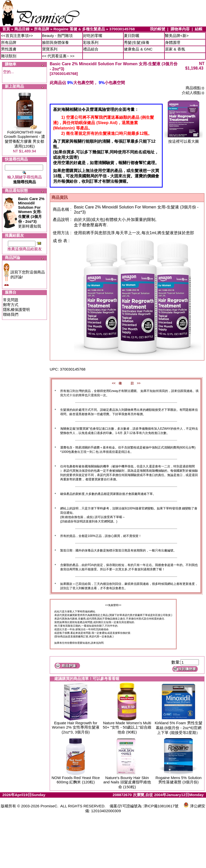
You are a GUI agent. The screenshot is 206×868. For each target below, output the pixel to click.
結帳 (199, 29)
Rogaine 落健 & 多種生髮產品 (79, 29)
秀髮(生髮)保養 (137, 42)
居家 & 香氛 (175, 49)
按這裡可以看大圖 (184, 140)
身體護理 (173, 42)
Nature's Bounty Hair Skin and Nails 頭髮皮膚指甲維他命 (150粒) (127, 782)
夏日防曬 (132, 36)
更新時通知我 (31, 212)
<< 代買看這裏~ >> (58, 56)
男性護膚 (9, 49)
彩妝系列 (91, 42)
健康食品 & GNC (138, 49)
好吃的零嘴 (93, 36)
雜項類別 (9, 56)
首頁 (6, 29)
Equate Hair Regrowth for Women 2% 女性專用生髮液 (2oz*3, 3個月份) (76, 727)
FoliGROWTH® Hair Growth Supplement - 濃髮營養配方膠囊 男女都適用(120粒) (25, 139)
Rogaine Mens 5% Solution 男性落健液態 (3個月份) (179, 780)
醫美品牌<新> (177, 36)
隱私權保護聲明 (16, 310)
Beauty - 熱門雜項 (57, 36)
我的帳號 (158, 29)
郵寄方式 (11, 305)
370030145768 (122, 29)
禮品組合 (91, 49)
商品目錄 (22, 29)
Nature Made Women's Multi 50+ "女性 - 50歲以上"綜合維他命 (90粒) (127, 727)
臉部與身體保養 (55, 42)
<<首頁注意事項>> (17, 36)
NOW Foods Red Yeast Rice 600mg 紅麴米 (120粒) (76, 780)
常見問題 (11, 300)
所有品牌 (42, 29)
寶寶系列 (50, 49)
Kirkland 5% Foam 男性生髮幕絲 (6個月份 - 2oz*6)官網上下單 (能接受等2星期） (179, 728)
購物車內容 (180, 29)
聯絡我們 (11, 314)
